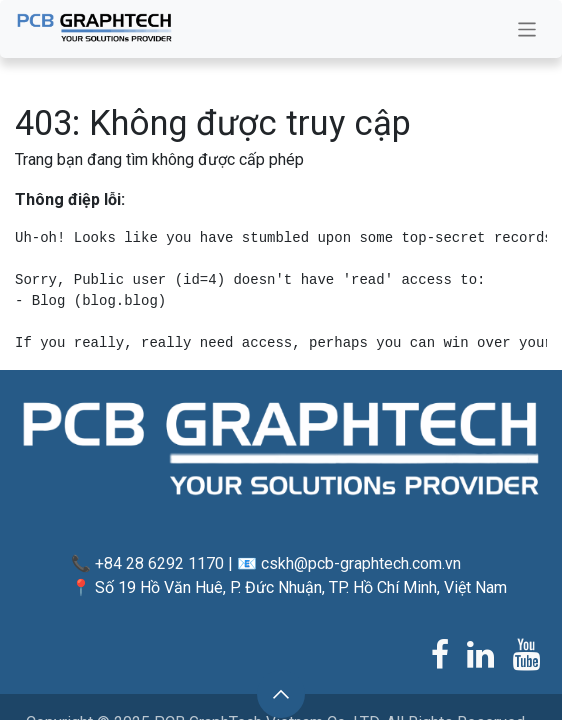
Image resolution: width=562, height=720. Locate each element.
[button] (281, 694)
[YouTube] (526, 655)
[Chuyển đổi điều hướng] (527, 29)
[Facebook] (440, 655)
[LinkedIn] (480, 655)
